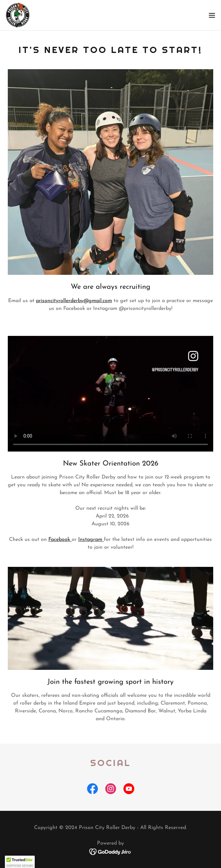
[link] (18, 15)
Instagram (91, 540)
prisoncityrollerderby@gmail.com (74, 301)
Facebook (60, 540)
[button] (212, 15)
